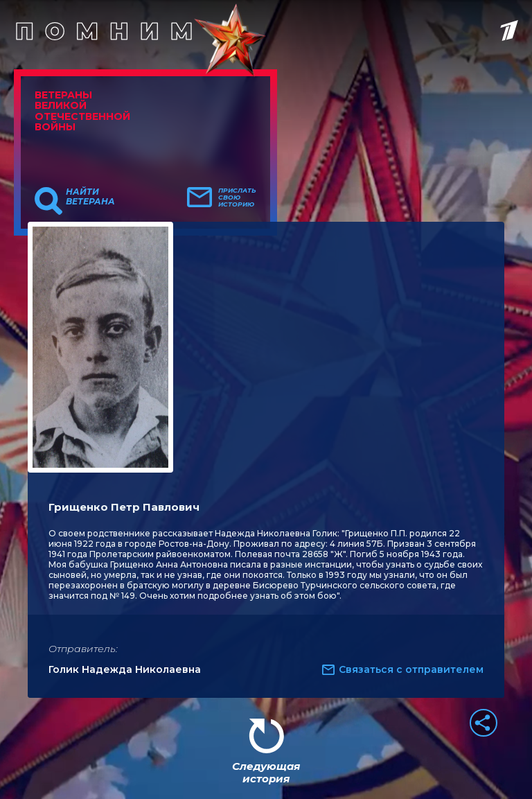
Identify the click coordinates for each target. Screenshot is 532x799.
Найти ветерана (90, 197)
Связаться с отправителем (411, 669)
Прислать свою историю (237, 197)
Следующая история (266, 772)
